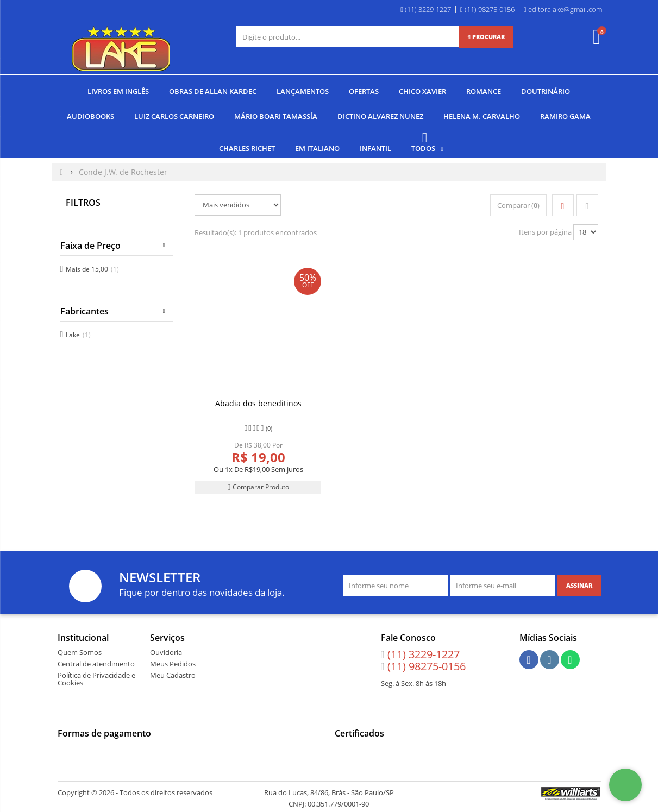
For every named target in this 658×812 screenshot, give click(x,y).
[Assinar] (579, 585)
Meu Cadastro (173, 675)
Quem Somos (80, 652)
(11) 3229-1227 (424, 654)
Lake (78, 334)
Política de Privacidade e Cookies (96, 678)
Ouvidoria (166, 652)
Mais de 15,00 (92, 268)
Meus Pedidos (173, 663)
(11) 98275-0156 (427, 666)
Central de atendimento (96, 663)
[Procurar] (486, 37)
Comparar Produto (258, 486)
